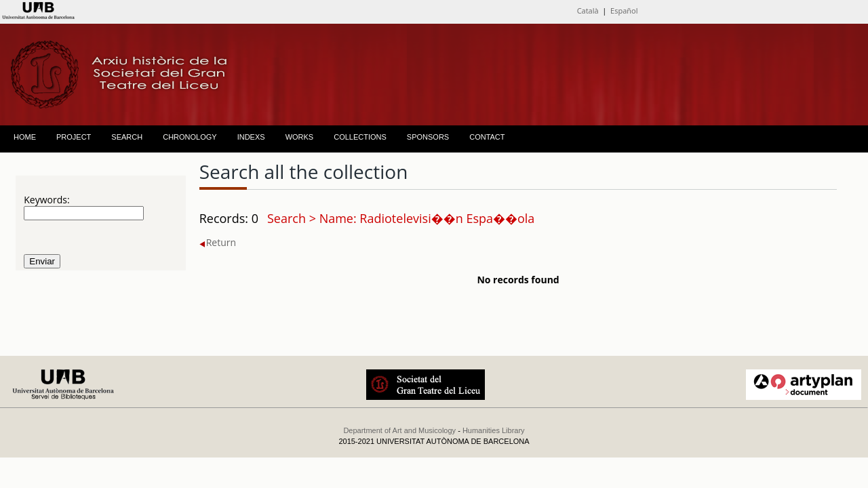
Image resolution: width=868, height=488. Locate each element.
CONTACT (487, 137)
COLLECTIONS (360, 137)
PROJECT (74, 137)
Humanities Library (494, 430)
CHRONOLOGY (190, 137)
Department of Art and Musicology (399, 430)
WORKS (300, 137)
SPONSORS (428, 137)
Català (588, 11)
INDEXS (251, 137)
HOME (25, 137)
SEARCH (127, 137)
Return (218, 242)
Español (624, 11)
